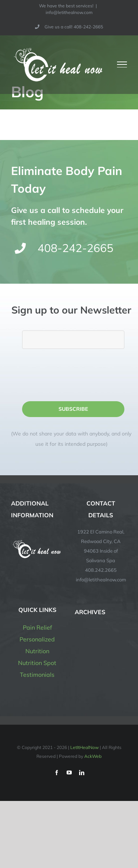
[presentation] (78, 375)
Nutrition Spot (37, 663)
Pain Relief (37, 627)
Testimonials (37, 675)
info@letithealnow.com (69, 12)
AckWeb (93, 756)
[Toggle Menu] (122, 64)
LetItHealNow (84, 747)
